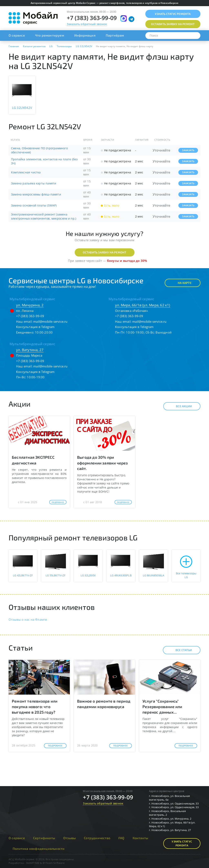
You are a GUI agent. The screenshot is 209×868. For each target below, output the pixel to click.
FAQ (121, 838)
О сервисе (17, 35)
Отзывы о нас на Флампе (28, 619)
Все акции (180, 406)
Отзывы (69, 838)
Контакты (141, 838)
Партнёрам (115, 35)
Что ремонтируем (50, 35)
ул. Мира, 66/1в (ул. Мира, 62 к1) (143, 305)
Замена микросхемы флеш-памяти (36, 194)
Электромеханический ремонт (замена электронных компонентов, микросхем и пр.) (44, 216)
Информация (85, 35)
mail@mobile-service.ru (50, 321)
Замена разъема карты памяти (34, 183)
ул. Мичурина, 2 (30, 305)
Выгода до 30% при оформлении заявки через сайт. (103, 463)
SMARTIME (33, 863)
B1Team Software (54, 863)
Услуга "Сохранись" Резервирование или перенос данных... (162, 707)
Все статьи (180, 650)
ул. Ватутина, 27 (30, 350)
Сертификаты (44, 838)
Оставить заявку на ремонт (105, 252)
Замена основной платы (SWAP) (34, 205)
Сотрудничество (97, 838)
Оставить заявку (173, 24)
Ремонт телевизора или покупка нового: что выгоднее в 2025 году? (35, 707)
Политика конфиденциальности (39, 848)
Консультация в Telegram (35, 327)
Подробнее (58, 502)
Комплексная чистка (26, 172)
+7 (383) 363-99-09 (92, 18)
